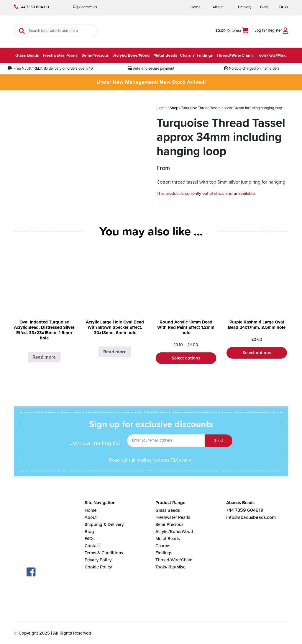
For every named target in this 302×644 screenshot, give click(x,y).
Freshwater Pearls (60, 55)
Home (196, 7)
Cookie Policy (98, 567)
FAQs (283, 7)
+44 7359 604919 (31, 7)
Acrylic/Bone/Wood (131, 55)
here (187, 460)
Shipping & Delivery (104, 524)
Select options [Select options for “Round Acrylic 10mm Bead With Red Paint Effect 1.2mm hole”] (186, 358)
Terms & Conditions (104, 553)
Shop (174, 108)
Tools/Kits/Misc (271, 55)
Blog (264, 7)
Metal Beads (165, 55)
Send (218, 441)
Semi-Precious (95, 55)
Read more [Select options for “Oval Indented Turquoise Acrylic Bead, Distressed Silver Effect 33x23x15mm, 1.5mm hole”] (44, 357)
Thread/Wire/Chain (235, 55)
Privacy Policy (98, 560)
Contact (92, 546)
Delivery (245, 7)
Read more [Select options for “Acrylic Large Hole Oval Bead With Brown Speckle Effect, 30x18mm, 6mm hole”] (115, 352)
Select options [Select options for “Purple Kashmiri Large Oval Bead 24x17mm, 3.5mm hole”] (257, 353)
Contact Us (85, 7)
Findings (205, 55)
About (218, 7)
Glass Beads (27, 55)
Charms (187, 55)
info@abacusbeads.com (251, 517)
